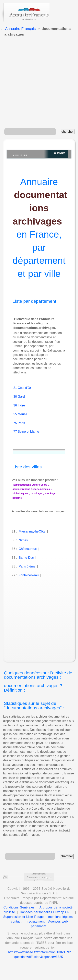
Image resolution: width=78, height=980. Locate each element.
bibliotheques (20, 493)
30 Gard (19, 397)
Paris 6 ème (27, 566)
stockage (37, 493)
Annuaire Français (20, 29)
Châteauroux (28, 549)
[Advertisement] (38, 83)
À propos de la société (56, 907)
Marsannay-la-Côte (32, 531)
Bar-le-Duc (26, 558)
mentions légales (60, 917)
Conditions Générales (19, 907)
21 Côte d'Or (22, 388)
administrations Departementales (31, 489)
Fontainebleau (29, 575)
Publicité (9, 912)
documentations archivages (40, 208)
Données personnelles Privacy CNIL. (47, 912)
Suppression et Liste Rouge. (24, 917)
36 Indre (19, 405)
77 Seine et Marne (26, 432)
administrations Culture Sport (30, 485)
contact (16, 921)
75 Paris (19, 423)
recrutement (36, 921)
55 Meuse (20, 414)
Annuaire (20, 156)
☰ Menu (59, 153)
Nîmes (23, 540)
